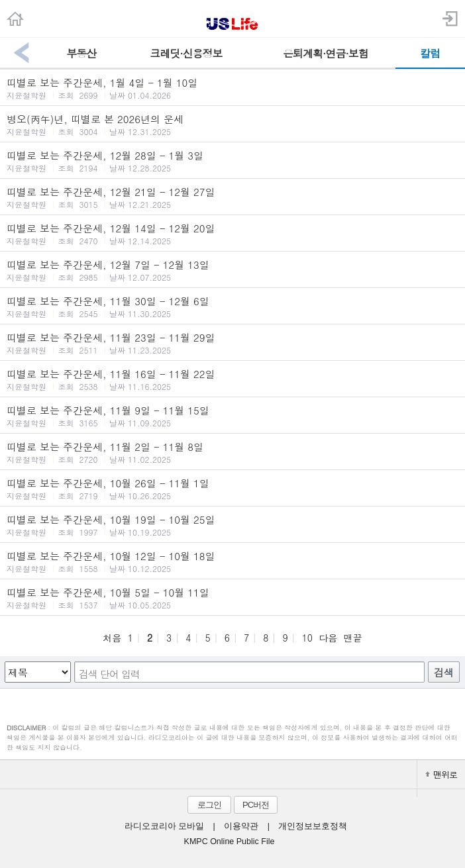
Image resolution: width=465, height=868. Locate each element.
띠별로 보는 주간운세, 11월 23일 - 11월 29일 (232, 343)
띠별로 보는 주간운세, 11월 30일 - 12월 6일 (232, 307)
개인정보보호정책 (313, 826)
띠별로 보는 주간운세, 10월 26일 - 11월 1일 (232, 489)
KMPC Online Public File (230, 842)
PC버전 (256, 805)
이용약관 (241, 826)
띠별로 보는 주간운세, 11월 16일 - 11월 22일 (232, 379)
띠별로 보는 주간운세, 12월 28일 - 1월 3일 (232, 161)
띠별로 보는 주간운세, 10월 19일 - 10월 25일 (232, 525)
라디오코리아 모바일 (164, 826)
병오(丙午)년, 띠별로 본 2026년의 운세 (232, 124)
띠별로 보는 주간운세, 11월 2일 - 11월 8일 (232, 452)
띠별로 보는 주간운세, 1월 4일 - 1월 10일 (232, 88)
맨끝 (353, 638)
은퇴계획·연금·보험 (326, 53)
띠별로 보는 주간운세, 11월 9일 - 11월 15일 (232, 416)
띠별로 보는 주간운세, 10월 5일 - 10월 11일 (232, 598)
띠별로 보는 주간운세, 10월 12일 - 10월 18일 (232, 561)
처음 (112, 638)
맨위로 (441, 774)
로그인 (209, 805)
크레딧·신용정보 (186, 53)
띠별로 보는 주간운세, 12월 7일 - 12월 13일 (232, 270)
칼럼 (430, 53)
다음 (328, 638)
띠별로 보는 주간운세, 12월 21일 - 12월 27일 (232, 197)
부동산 (81, 53)
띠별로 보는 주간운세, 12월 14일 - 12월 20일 (232, 234)
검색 (444, 672)
